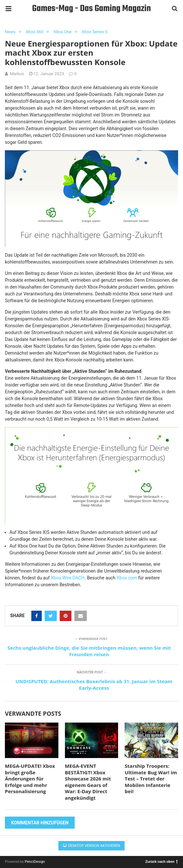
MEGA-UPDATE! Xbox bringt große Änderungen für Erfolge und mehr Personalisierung (30, 779)
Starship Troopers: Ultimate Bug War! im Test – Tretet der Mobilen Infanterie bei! (151, 779)
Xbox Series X (95, 32)
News (10, 32)
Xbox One (62, 32)
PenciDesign (35, 862)
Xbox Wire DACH (68, 578)
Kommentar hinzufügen (40, 823)
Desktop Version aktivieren (92, 846)
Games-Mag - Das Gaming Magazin (92, 9)
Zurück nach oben (161, 861)
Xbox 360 (35, 32)
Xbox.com (127, 578)
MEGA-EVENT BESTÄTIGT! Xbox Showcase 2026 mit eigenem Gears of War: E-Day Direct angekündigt (88, 782)
